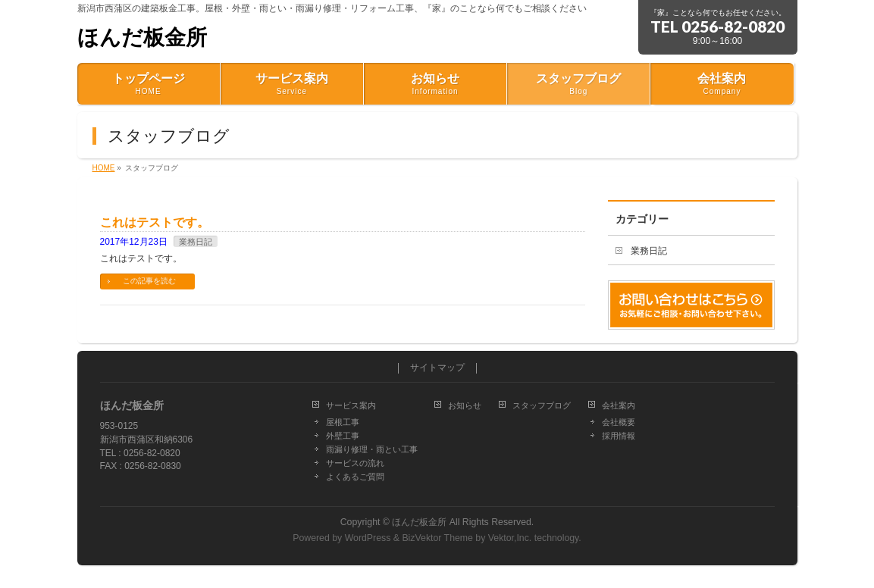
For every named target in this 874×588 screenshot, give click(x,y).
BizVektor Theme (437, 538)
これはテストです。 (155, 222)
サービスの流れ (355, 463)
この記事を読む (149, 281)
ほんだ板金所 (142, 38)
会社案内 (619, 405)
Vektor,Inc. (510, 538)
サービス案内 (351, 405)
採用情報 (619, 436)
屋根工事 (343, 422)
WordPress (368, 538)
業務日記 (196, 242)
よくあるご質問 (355, 477)
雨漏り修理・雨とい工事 (372, 449)
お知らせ (465, 405)
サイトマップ (437, 368)
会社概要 (619, 422)
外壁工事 (343, 436)
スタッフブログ (542, 405)
